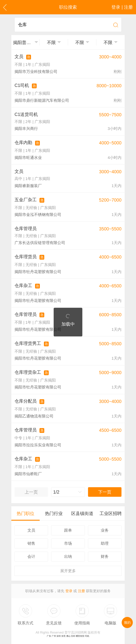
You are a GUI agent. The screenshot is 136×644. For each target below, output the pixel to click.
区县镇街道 (82, 513)
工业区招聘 (111, 513)
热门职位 (25, 513)
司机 (87, 636)
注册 (81, 591)
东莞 (63, 636)
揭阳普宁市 (23, 42)
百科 (73, 636)
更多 (68, 571)
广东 (49, 636)
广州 (54, 636)
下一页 (105, 492)
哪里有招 (80, 636)
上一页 (31, 492)
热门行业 (54, 513)
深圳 (59, 636)
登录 (69, 591)
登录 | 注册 (122, 7)
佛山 (68, 636)
